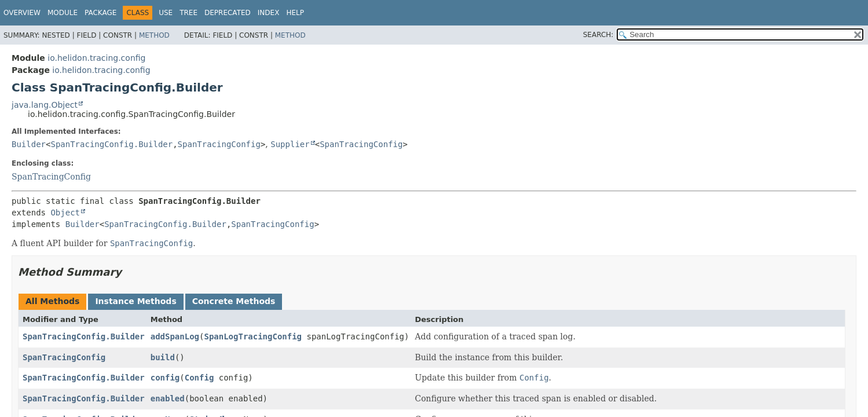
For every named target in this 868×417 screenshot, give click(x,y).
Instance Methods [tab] (135, 301)
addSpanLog (175, 336)
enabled (168, 398)
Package (100, 13)
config (165, 378)
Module (63, 13)
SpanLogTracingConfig (253, 336)
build (163, 357)
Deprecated (228, 13)
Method (154, 35)
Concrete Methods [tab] (234, 301)
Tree (188, 13)
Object (65, 213)
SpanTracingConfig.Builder (111, 144)
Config (199, 378)
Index (269, 13)
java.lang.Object (45, 105)
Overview (22, 13)
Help (295, 13)
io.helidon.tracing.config (96, 58)
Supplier (290, 144)
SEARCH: (598, 35)
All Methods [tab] (52, 301)
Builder (29, 144)
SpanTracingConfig (219, 144)
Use (166, 13)
